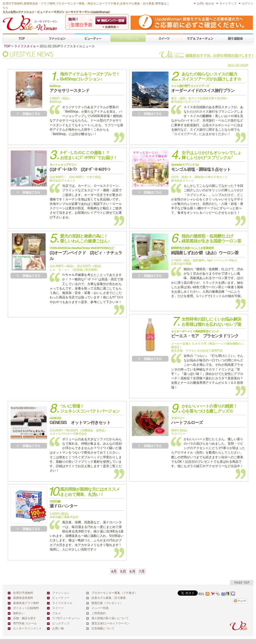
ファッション (56, 38)
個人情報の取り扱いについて (110, 618)
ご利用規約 (99, 613)
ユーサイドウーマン (117, 623)
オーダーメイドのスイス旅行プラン (203, 89)
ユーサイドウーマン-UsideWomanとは (111, 27)
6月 (133, 572)
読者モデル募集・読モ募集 (109, 598)
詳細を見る (29, 114)
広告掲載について (103, 628)
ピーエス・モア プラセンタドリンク (205, 334)
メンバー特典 (100, 608)
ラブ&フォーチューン (200, 38)
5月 (123, 572)
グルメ (57, 613)
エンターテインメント (27, 628)
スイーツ (164, 38)
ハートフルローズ (187, 421)
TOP (21, 38)
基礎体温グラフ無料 (26, 603)
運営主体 (97, 623)
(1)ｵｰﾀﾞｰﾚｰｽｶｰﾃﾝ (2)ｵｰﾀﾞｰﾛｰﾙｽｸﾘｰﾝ (80, 167)
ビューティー (92, 38)
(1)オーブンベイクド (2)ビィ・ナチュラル (86, 254)
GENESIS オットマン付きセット (80, 421)
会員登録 (111, 20)
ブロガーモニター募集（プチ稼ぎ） (114, 593)
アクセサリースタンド (69, 89)
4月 (114, 572)
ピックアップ (61, 623)
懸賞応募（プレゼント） (107, 603)
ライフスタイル (128, 38)
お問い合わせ (206, 3)
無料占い (19, 613)
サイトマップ (228, 3)
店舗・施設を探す (25, 618)
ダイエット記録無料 (26, 608)
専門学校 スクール (25, 623)
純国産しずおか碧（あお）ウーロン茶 (205, 251)
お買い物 (58, 628)
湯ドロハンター (63, 504)
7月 (142, 572)
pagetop (242, 582)
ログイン (248, 3)
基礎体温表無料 (23, 598)
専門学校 (235, 38)
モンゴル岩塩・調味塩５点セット (201, 167)
